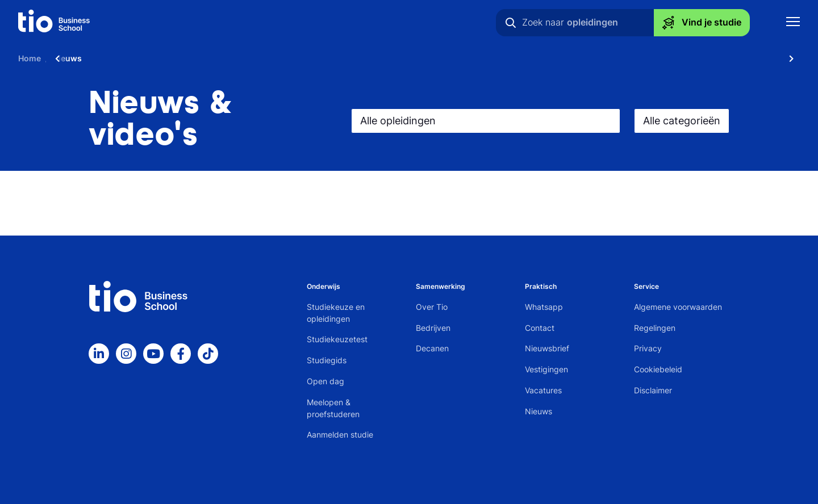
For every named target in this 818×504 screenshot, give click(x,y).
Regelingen (655, 328)
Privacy (648, 348)
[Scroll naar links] (57, 58)
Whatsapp (544, 307)
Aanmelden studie (340, 434)
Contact (540, 328)
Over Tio (432, 307)
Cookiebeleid (658, 369)
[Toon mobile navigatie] (793, 23)
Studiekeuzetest (337, 339)
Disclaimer (653, 390)
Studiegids (327, 360)
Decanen (432, 348)
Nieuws (539, 411)
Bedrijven (433, 328)
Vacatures (543, 390)
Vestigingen (546, 369)
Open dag (325, 381)
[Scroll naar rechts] (791, 58)
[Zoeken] (511, 23)
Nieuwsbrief (547, 348)
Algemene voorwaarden (678, 307)
